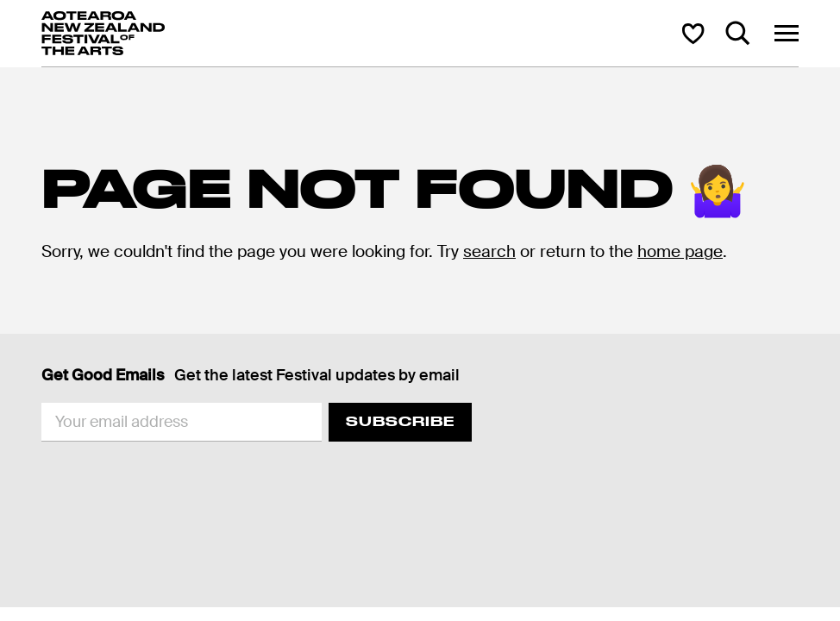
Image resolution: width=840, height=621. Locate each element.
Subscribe (400, 421)
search (489, 251)
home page (680, 251)
